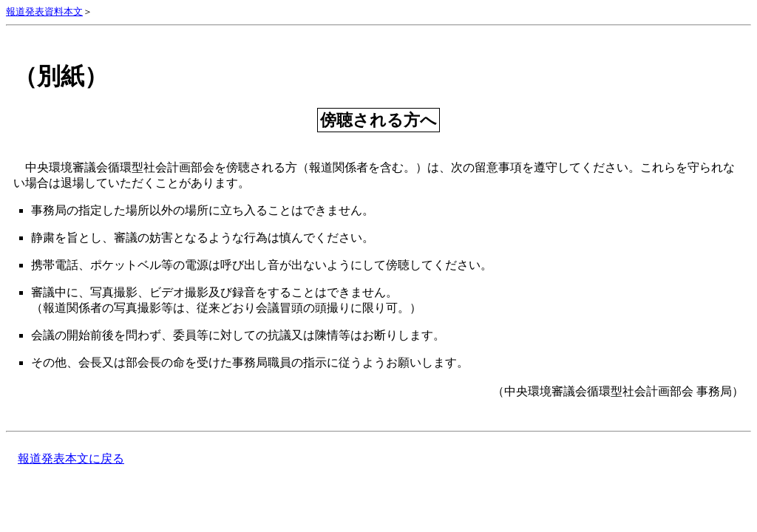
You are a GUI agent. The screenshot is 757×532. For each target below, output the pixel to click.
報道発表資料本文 (44, 12)
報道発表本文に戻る (71, 458)
